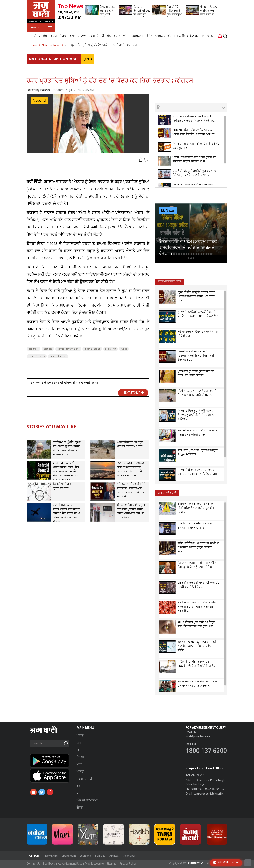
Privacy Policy (128, 864)
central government (68, 349)
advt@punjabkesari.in (199, 736)
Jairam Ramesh (58, 356)
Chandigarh (69, 856)
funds (124, 349)
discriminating (92, 349)
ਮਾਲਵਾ (82, 36)
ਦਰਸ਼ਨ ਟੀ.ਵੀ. (163, 36)
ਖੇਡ (109, 36)
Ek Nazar (168, 211)
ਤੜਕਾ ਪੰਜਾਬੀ (96, 36)
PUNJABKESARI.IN (197, 863)
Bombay (100, 856)
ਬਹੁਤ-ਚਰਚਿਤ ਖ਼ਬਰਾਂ (169, 282)
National (39, 101)
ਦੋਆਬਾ (63, 36)
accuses (48, 349)
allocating (110, 349)
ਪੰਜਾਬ (37, 36)
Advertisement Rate (70, 864)
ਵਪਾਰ (117, 36)
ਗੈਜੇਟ (149, 36)
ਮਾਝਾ (73, 36)
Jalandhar (129, 856)
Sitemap (112, 864)
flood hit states (37, 356)
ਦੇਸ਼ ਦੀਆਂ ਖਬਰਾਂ (167, 493)
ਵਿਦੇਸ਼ (53, 36)
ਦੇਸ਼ (45, 36)
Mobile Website (94, 864)
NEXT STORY (133, 393)
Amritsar (114, 856)
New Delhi (51, 856)
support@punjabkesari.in (209, 794)
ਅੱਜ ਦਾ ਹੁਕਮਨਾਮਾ (133, 36)
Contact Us (33, 864)
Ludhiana (85, 856)
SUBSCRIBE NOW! (226, 863)
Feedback (49, 864)
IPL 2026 (207, 36)
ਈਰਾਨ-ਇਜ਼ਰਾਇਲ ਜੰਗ (186, 36)
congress (33, 349)
